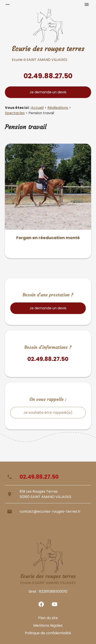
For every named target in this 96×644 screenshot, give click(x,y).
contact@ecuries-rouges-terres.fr (50, 511)
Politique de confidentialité (48, 633)
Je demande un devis (48, 92)
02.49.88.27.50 (48, 76)
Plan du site (48, 618)
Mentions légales (48, 625)
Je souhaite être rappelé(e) (48, 413)
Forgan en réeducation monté (48, 238)
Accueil (37, 108)
